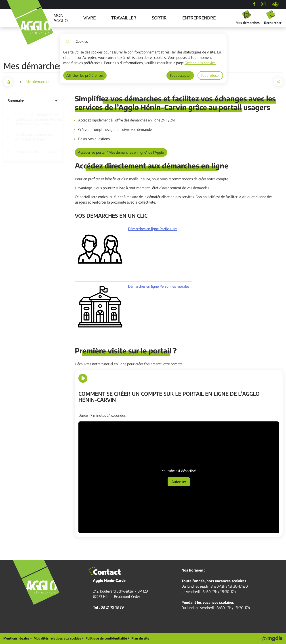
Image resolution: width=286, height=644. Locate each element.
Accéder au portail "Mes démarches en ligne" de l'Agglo (121, 152)
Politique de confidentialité (106, 638)
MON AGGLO (61, 18)
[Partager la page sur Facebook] (266, 82)
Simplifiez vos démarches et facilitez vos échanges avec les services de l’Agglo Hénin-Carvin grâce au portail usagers (39, 119)
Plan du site (140, 638)
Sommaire (33, 101)
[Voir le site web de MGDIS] (273, 638)
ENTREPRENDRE (199, 18)
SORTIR (159, 18)
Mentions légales (16, 638)
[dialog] (143, 58)
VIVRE (89, 18)
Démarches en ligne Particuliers (153, 229)
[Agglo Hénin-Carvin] (254, 4)
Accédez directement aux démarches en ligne (34, 137)
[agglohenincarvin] (263, 4)
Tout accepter (180, 75)
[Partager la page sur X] (278, 82)
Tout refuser (210, 75)
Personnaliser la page (276, 4)
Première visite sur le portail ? (38, 152)
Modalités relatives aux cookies (57, 638)
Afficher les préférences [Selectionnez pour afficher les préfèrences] (85, 75)
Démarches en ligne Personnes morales (159, 286)
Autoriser (179, 482)
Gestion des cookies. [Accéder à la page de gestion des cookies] (200, 63)
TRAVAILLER (124, 18)
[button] (253, 82)
